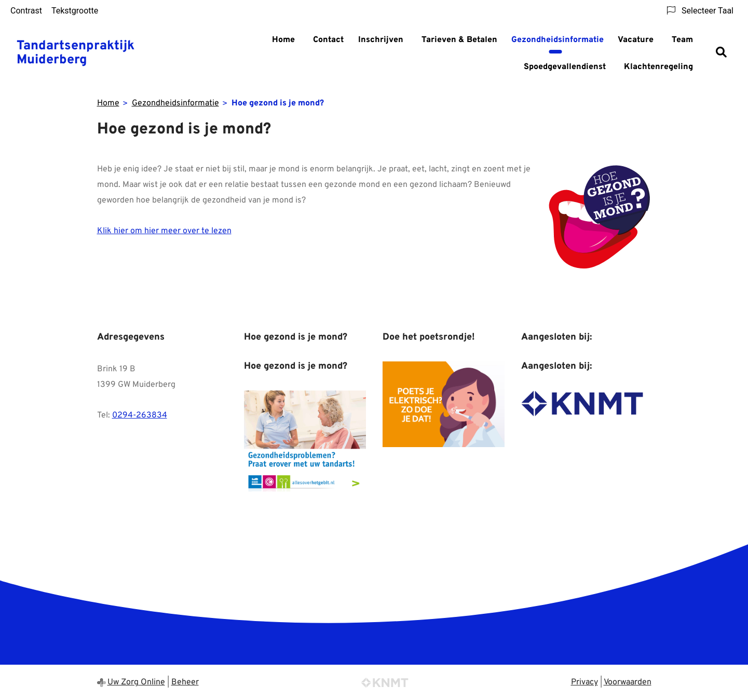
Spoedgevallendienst (565, 67)
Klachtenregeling (658, 67)
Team (682, 40)
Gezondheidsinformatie (557, 40)
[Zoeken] (721, 53)
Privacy (584, 682)
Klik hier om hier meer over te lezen (164, 231)
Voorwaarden (628, 682)
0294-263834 (140, 415)
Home (283, 40)
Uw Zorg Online (136, 682)
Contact (328, 40)
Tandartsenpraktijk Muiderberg (76, 53)
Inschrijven (381, 40)
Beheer (185, 682)
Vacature (636, 40)
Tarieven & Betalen (459, 40)
